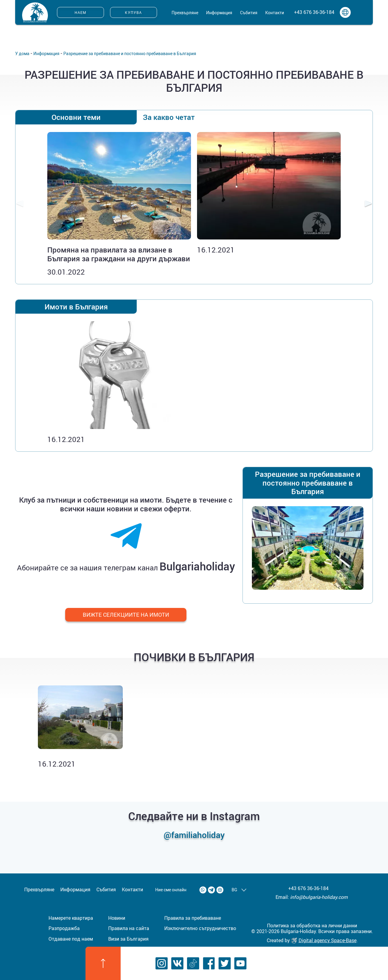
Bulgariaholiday (197, 566)
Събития (249, 13)
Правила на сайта (129, 928)
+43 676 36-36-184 (314, 12)
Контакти (275, 13)
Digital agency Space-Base (324, 940)
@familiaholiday (194, 835)
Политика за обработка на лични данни (312, 926)
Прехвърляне (185, 13)
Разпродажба (64, 928)
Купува (133, 12)
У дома (22, 53)
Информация (219, 13)
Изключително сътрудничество (200, 928)
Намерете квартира (71, 918)
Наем (81, 12)
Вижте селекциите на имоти (126, 615)
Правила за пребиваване (193, 918)
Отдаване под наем (71, 939)
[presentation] (20, 204)
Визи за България (128, 939)
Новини (117, 918)
